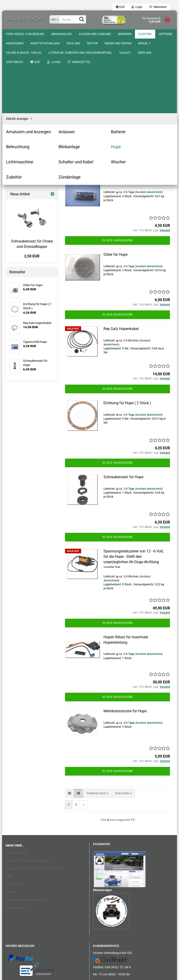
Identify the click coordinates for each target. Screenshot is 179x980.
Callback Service (17, 833)
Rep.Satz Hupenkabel (121, 254)
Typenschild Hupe (118, 106)
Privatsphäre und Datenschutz (25, 825)
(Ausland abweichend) (149, 117)
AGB (9, 802)
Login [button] (137, 7)
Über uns (32, 34)
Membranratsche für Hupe (125, 636)
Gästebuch (54, 34)
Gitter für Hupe (115, 180)
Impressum (13, 810)
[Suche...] (54, 19)
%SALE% (12, 34)
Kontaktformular (16, 778)
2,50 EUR (32, 181)
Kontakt (11, 817)
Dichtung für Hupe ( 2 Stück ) (127, 328)
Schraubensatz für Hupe (123, 402)
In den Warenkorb (117, 166)
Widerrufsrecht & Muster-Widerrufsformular (34, 794)
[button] (120, 7)
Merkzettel (158, 7)
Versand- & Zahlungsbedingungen (28, 786)
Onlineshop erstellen (75, 974)
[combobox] (98, 78)
